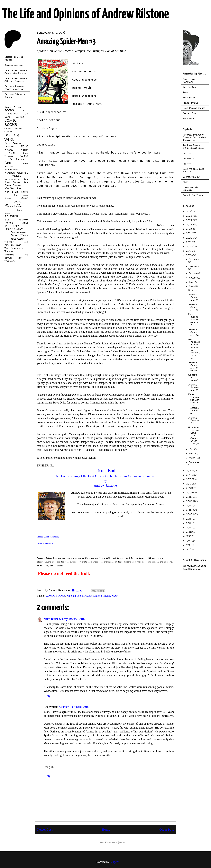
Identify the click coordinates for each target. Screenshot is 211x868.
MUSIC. (16, 176)
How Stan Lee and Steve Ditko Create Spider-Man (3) (194, 435)
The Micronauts (14, 248)
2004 (190, 519)
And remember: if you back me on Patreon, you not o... (194, 349)
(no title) (188, 153)
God (8, 163)
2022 (189, 229)
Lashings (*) (189, 158)
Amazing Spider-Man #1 (193, 387)
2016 (189, 255)
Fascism (24, 150)
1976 (189, 549)
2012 (189, 484)
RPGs (7, 220)
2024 (189, 220)
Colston (9, 131)
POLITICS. (13, 205)
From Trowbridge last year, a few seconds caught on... (194, 404)
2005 (190, 514)
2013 (189, 479)
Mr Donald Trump (16, 181)
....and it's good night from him (193, 170)
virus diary (10, 261)
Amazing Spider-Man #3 (193, 307)
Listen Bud (105, 471)
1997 (189, 541)
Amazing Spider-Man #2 (193, 332)
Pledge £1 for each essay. (48, 537)
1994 (189, 545)
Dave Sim (9, 146)
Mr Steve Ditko (91, 596)
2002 (190, 527)
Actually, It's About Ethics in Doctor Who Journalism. (194, 137)
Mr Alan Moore (12, 179)
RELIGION (11, 216)
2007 (190, 506)
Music (24, 198)
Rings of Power (16, 224)
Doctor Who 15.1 (191, 177)
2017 (189, 251)
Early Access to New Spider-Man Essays (16, 72)
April (192, 454)
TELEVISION (18, 239)
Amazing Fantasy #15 (194, 420)
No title (193, 290)
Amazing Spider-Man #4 (193, 297)
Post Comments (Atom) (113, 842)
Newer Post (45, 829)
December (194, 259)
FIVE (185, 182)
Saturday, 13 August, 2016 (74, 707)
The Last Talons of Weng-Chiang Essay (193, 147)
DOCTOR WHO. (12, 137)
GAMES (24, 156)
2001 (189, 532)
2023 (189, 225)
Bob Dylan (14, 114)
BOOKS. (9, 110)
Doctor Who (189, 87)
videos (21, 258)
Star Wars (19, 235)
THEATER (9, 242)
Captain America (14, 128)
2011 (189, 488)
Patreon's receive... (14, 65)
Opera (17, 202)
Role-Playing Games (194, 108)
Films (12, 153)
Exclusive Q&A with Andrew (15, 96)
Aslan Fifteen (13, 107)
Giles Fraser (17, 159)
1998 (189, 536)
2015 (189, 471)
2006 (190, 510)
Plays (20, 210)
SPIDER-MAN (110, 596)
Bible (26, 111)
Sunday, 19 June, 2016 (72, 619)
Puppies (8, 213)
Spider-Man (189, 113)
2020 (190, 238)
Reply (47, 696)
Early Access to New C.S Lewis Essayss (16, 80)
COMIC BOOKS (56, 596)
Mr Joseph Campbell (16, 184)
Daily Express (13, 143)
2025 (189, 216)
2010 (189, 492)
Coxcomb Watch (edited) (193, 377)
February (194, 462)
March (193, 458)
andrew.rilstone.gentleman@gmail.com (194, 567)
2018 (189, 246)
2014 (189, 475)
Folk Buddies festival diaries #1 (194, 319)
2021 (189, 233)
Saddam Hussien (19, 232)
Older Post (167, 829)
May (192, 449)
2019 (189, 242)
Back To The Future (193, 195)
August (193, 278)
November (194, 266)
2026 (190, 211)
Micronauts (189, 98)
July (191, 282)
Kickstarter (11, 170)
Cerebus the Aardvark (189, 80)
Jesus (186, 92)
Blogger (114, 862)
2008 (190, 501)
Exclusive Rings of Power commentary (15, 88)
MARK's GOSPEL (16, 173)
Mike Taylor (51, 619)
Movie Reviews (190, 103)
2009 (190, 497)
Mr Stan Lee (74, 596)
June (192, 286)
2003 (190, 523)
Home (106, 829)
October (194, 273)
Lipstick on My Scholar (190, 189)
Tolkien (9, 251)
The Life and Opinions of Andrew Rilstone (86, 14)
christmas (9, 255)
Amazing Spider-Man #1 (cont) (193, 366)
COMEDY (20, 117)
